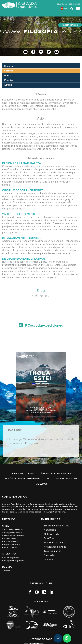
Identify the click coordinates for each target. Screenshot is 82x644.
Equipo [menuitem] (8, 85)
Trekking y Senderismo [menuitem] (56, 526)
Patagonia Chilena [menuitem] (13, 533)
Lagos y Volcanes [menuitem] (12, 545)
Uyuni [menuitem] (7, 571)
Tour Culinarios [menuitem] (52, 551)
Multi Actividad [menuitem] (52, 534)
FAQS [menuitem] (31, 473)
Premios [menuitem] (9, 80)
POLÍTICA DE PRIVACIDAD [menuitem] (62, 479)
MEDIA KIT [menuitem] (17, 473)
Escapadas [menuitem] (49, 555)
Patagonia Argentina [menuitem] (14, 561)
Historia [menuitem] (9, 66)
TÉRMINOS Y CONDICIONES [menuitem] (55, 473)
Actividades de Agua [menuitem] (55, 547)
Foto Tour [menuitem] (49, 538)
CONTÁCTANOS (70, 25)
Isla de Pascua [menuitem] (11, 542)
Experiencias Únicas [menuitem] (55, 543)
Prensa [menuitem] (8, 75)
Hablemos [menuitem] (41, 484)
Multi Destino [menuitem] (11, 548)
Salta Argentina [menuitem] (12, 558)
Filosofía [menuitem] (9, 71)
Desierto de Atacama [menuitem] (14, 536)
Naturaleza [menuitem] (50, 530)
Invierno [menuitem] (48, 560)
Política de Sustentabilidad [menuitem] (24, 479)
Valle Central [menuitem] (10, 539)
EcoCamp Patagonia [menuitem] (14, 530)
